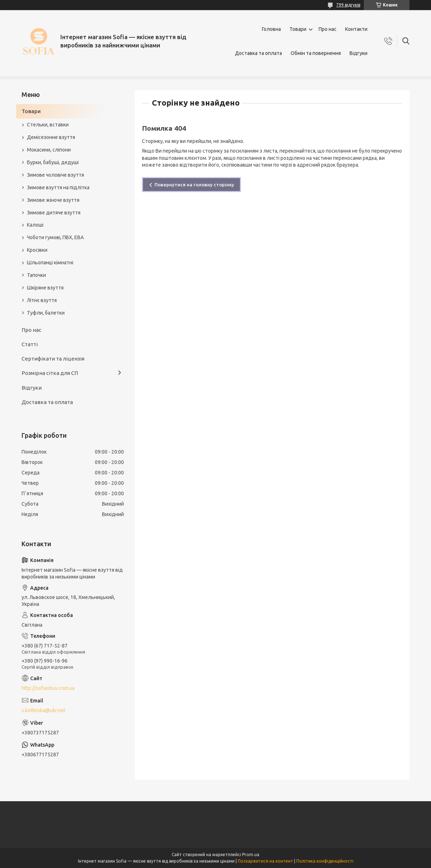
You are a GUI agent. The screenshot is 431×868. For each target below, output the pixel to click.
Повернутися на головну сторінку (194, 185)
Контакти (356, 29)
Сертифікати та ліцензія (53, 359)
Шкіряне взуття (45, 288)
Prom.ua (251, 855)
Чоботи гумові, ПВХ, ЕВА (55, 237)
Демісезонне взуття (51, 137)
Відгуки (358, 53)
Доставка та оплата (258, 53)
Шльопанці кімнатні (50, 263)
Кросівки (37, 250)
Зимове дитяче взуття (54, 213)
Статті (30, 344)
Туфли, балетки (46, 313)
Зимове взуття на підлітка (58, 187)
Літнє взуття (42, 300)
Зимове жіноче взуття (53, 200)
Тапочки (36, 275)
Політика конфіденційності (325, 861)
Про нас (328, 29)
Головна (271, 29)
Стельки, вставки (48, 125)
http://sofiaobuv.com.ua (48, 688)
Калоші (35, 225)
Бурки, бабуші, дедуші (53, 162)
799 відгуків (348, 5)
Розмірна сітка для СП (50, 373)
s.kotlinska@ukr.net (43, 710)
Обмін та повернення (316, 53)
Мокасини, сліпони (49, 150)
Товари (298, 29)
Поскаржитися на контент (265, 861)
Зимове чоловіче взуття (55, 175)
